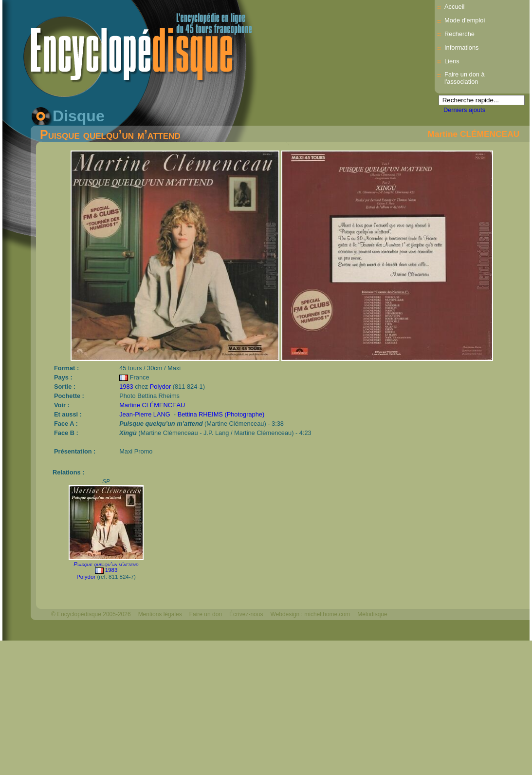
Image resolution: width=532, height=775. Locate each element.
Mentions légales (160, 614)
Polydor (160, 387)
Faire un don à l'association (465, 78)
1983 (126, 387)
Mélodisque (372, 614)
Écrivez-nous (246, 614)
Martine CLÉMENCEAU (474, 134)
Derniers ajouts (464, 110)
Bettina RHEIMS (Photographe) (221, 414)
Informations (461, 47)
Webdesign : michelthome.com (310, 614)
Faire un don (206, 614)
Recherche (459, 34)
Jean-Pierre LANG (145, 414)
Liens (452, 61)
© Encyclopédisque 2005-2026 (91, 614)
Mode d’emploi (465, 20)
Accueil (454, 7)
